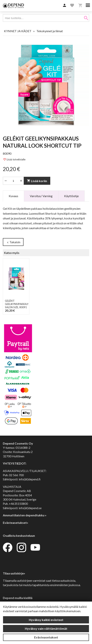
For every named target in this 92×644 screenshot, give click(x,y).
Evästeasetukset (46, 637)
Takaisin (13, 242)
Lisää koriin (37, 181)
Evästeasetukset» (16, 523)
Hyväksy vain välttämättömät (46, 628)
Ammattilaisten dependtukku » (25, 515)
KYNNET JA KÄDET (18, 31)
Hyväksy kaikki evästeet (46, 620)
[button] (64, 6)
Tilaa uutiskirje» (14, 573)
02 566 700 (16, 475)
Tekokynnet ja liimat (50, 31)
